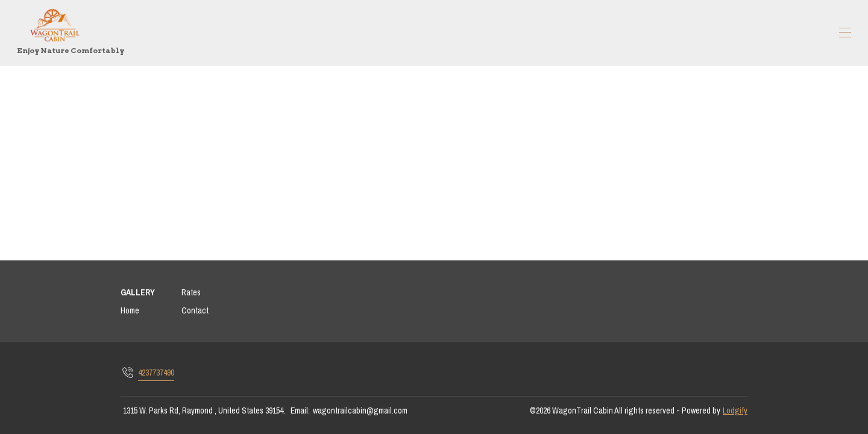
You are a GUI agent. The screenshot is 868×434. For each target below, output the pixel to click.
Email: (300, 410)
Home (130, 310)
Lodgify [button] (735, 410)
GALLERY (138, 292)
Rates (191, 292)
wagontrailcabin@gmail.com (360, 410)
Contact (195, 310)
